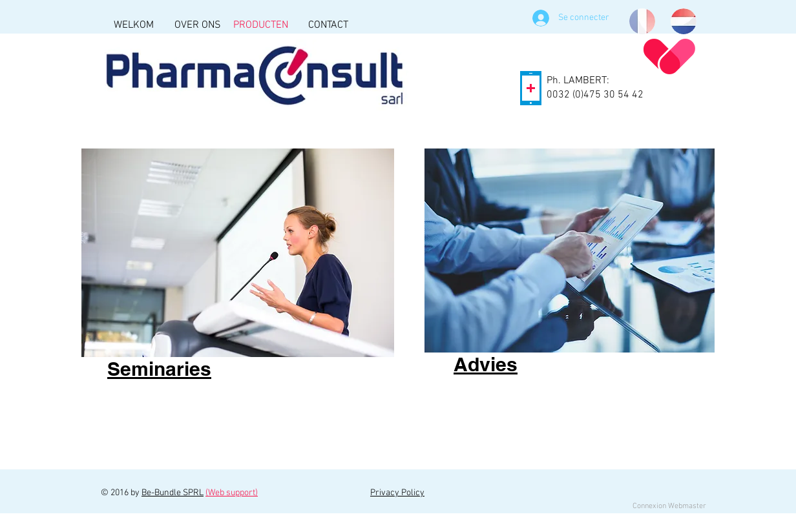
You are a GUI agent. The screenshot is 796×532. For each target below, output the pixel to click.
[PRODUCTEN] (261, 25)
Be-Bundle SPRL (173, 493)
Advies (486, 364)
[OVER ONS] (197, 25)
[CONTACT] (328, 25)
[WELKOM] (133, 25)
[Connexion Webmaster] (669, 506)
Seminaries (159, 369)
